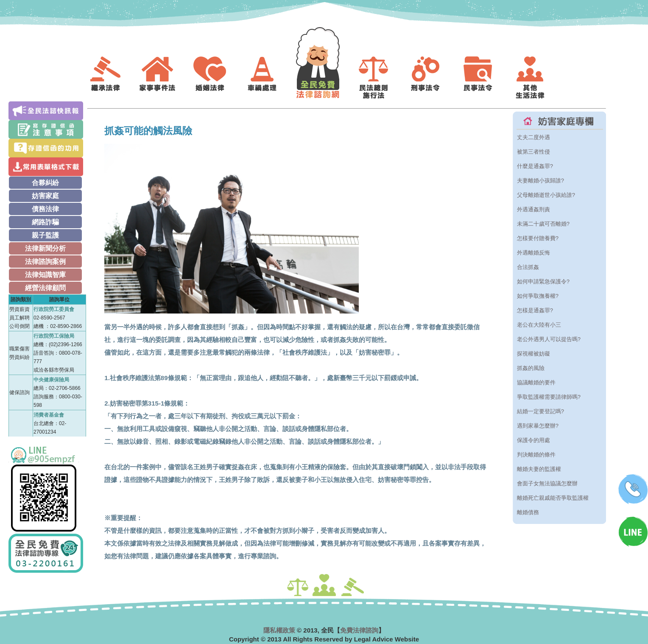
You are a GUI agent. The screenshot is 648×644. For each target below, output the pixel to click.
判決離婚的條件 (536, 455)
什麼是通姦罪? (535, 166)
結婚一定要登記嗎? (540, 411)
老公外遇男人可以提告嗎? (549, 339)
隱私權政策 (279, 630)
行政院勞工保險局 (54, 336)
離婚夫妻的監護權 (539, 469)
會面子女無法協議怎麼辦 (547, 483)
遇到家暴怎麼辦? (538, 426)
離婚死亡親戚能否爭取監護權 (553, 498)
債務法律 (45, 209)
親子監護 (45, 235)
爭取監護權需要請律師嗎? (549, 397)
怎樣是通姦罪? (535, 310)
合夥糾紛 (45, 183)
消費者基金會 (49, 415)
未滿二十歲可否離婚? (543, 224)
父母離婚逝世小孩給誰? (546, 195)
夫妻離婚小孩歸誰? (540, 181)
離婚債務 (528, 512)
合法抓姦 (528, 267)
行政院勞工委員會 (54, 309)
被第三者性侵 (533, 152)
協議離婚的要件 (536, 382)
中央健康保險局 (51, 380)
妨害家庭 (45, 196)
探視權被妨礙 (533, 354)
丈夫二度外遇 (533, 137)
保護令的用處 (533, 440)
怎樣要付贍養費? (538, 238)
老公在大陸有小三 (539, 325)
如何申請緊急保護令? (543, 281)
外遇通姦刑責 (533, 209)
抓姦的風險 (531, 368)
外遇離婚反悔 (533, 253)
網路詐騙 (45, 222)
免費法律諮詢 (359, 630)
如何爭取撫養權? (538, 296)
